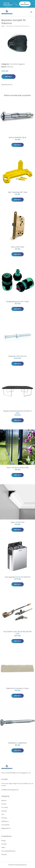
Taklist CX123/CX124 (17, 522)
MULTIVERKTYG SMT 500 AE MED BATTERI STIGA (17, 633)
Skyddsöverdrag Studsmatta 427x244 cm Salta (18, 412)
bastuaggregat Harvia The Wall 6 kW (18, 577)
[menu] (31, 12)
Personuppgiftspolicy (8, 851)
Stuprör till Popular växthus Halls (18, 468)
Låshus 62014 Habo (18, 247)
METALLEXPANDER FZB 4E (17, 138)
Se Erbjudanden (25, 4)
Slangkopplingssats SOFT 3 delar (18, 302)
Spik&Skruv (5, 821)
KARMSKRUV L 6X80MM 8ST (18, 743)
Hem (3, 26)
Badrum (4, 800)
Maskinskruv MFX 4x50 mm (17, 356)
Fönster (4, 804)
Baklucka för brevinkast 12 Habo (18, 688)
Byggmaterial (6, 828)
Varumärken (14, 64)
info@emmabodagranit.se (10, 790)
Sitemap (4, 854)
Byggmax (22, 64)
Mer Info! (8, 77)
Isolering (4, 818)
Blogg (3, 840)
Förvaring (5, 807)
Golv (3, 814)
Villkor (3, 847)
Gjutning (4, 811)
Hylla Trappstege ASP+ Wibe (18, 192)
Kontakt (4, 844)
